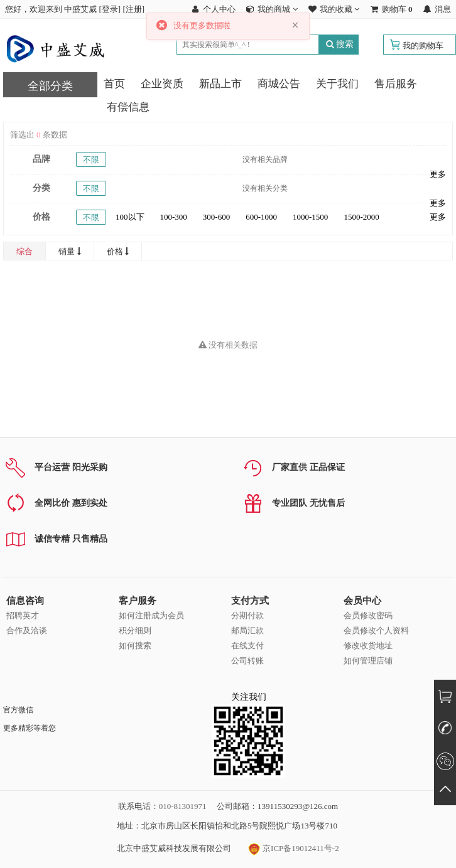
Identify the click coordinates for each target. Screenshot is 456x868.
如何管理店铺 (368, 661)
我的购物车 (423, 46)
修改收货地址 (368, 646)
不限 (91, 160)
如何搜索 (135, 646)
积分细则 (135, 630)
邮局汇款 (247, 630)
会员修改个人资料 (376, 630)
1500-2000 (361, 217)
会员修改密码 (368, 615)
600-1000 (261, 217)
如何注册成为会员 (151, 615)
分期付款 (247, 615)
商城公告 (279, 84)
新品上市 (220, 84)
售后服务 (396, 84)
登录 (110, 9)
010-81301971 (183, 806)
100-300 (174, 217)
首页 (114, 84)
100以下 (130, 217)
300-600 (216, 217)
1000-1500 (310, 217)
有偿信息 (128, 107)
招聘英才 (23, 615)
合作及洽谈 (27, 630)
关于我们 (337, 84)
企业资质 (162, 84)
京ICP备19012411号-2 (294, 848)
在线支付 (247, 646)
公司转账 (247, 661)
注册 (134, 9)
